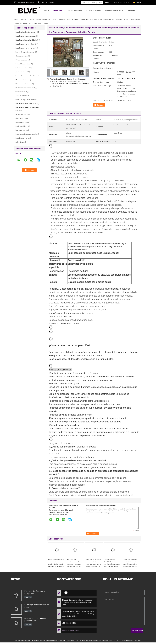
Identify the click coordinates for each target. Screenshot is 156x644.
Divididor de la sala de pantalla (26, 134)
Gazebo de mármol (22, 56)
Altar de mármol (21, 72)
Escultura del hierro (22, 138)
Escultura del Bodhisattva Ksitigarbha (35, 592)
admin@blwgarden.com (26, 3)
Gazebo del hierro (22, 114)
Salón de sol (20, 142)
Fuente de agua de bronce (25, 100)
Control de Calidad (114, 11)
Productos (58, 11)
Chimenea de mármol (23, 84)
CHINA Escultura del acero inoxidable (44, 640)
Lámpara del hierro (22, 122)
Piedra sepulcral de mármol (25, 88)
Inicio (47, 11)
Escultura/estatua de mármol (25, 32)
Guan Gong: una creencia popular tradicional (35, 619)
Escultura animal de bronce (25, 48)
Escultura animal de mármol (25, 44)
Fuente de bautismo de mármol (26, 76)
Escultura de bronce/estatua (25, 36)
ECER (79, 643)
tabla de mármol (21, 92)
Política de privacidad (22, 640)
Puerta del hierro (21, 130)
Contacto (131, 11)
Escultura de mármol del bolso (26, 104)
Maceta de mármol (22, 80)
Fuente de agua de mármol (25, 52)
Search (107, 3)
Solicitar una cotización (122, 2)
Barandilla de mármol (23, 64)
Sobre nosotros (75, 11)
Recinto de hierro (21, 126)
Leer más (28, 597)
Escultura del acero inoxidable (40, 19)
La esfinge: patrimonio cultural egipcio (37, 606)
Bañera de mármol (22, 68)
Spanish (139, 3)
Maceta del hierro (22, 118)
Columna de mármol (23, 60)
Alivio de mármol (21, 96)
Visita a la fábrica (94, 11)
